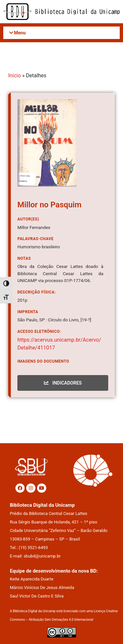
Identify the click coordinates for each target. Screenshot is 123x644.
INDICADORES (63, 383)
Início (15, 76)
